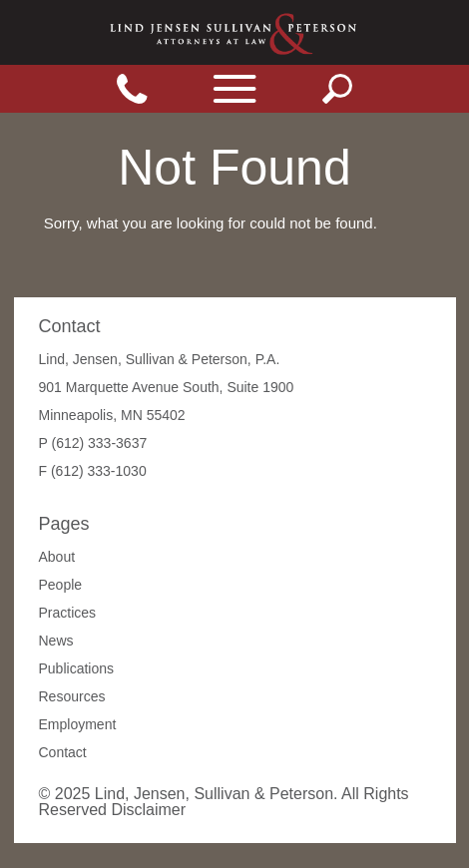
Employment (78, 724)
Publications (77, 668)
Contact (63, 752)
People (61, 585)
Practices (68, 613)
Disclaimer (148, 810)
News (56, 641)
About (57, 557)
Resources (72, 696)
